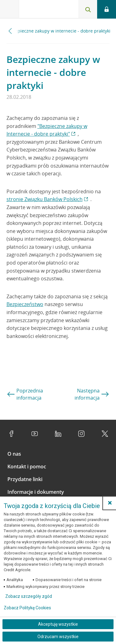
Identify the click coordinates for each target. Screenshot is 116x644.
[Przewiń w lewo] (10, 31)
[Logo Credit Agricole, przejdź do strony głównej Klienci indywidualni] (42, 10)
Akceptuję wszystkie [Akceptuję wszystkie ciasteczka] (58, 624)
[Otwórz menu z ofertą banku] (10, 9)
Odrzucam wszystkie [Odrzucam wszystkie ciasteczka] (58, 637)
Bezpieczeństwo (25, 304)
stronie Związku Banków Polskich (45, 199)
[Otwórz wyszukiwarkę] (88, 9)
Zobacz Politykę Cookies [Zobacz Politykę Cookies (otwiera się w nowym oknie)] (27, 608)
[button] (110, 503)
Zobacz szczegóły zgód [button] (29, 596)
